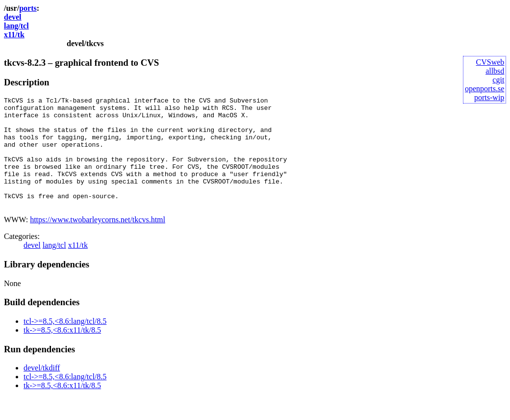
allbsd (495, 71)
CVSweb (490, 62)
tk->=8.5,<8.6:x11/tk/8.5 (62, 352)
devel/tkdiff (42, 390)
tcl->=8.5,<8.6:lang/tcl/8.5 (65, 343)
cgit (498, 80)
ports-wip (489, 97)
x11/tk (14, 35)
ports (28, 8)
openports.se (484, 89)
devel (13, 17)
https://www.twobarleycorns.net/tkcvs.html (98, 242)
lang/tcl (16, 26)
